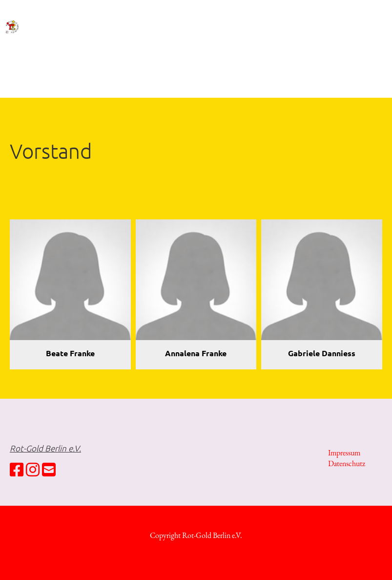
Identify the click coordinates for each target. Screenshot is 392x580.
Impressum (344, 453)
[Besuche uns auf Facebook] (17, 470)
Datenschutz (347, 463)
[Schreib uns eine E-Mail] (49, 470)
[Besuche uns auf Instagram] (33, 470)
